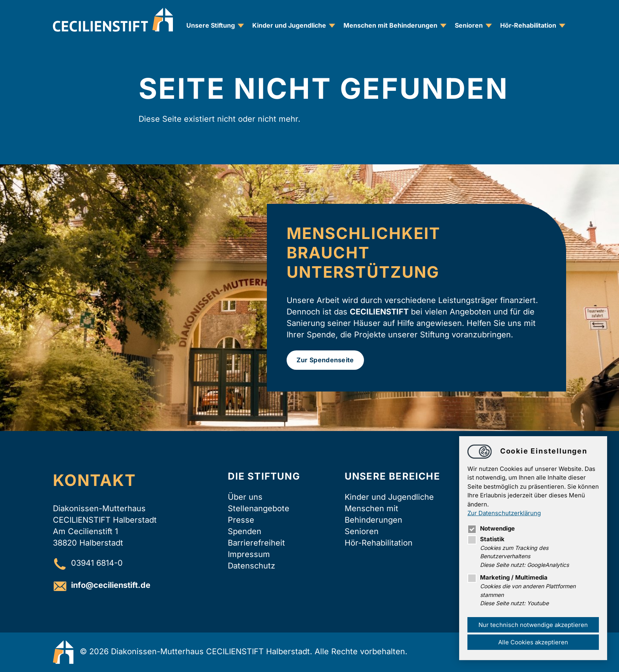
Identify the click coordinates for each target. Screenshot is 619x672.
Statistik (486, 539)
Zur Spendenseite (325, 360)
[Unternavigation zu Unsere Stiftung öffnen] (241, 25)
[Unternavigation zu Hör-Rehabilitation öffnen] (562, 25)
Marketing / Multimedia (507, 577)
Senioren (469, 25)
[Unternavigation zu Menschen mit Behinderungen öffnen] (443, 25)
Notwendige (491, 528)
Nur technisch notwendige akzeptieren (533, 625)
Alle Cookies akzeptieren (533, 642)
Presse (241, 520)
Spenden (245, 531)
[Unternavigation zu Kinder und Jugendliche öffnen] (332, 25)
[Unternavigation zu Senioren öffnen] (489, 25)
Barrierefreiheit (256, 543)
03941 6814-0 (97, 563)
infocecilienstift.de (111, 585)
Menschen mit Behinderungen (390, 25)
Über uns (245, 497)
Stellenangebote (259, 508)
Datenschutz (251, 566)
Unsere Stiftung (211, 25)
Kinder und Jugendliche (289, 25)
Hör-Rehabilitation (528, 25)
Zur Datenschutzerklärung (504, 513)
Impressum (249, 554)
